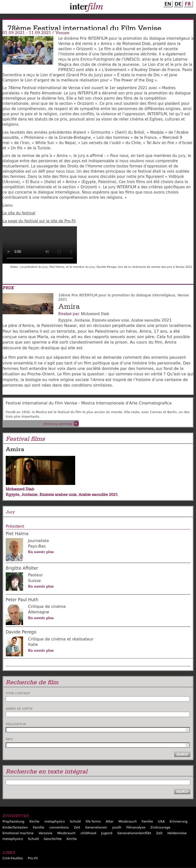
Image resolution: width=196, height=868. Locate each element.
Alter (110, 821)
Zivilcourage (160, 827)
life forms (93, 821)
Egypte (65, 320)
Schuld (75, 821)
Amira (69, 307)
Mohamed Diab (95, 314)
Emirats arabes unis (111, 320)
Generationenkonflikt (134, 833)
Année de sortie (19, 709)
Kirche (34, 821)
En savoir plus (41, 552)
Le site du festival (19, 213)
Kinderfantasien (15, 827)
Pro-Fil (33, 858)
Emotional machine (18, 833)
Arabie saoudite (146, 320)
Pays (9, 739)
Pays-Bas (37, 546)
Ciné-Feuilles (13, 858)
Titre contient (18, 693)
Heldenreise (177, 833)
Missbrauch (128, 821)
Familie (147, 821)
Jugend (107, 833)
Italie (33, 645)
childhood (88, 833)
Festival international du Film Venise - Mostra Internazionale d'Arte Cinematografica (89, 403)
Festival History (58, 424)
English (167, 3)
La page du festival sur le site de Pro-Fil (39, 221)
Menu (6, 8)
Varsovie (45, 833)
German (178, 3)
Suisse (34, 581)
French (188, 3)
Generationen (96, 827)
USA (161, 821)
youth (117, 827)
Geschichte (53, 839)
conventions (59, 827)
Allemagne (39, 612)
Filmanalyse (136, 827)
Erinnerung (179, 821)
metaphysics (55, 821)
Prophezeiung (13, 821)
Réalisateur (16, 724)
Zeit (77, 827)
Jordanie (82, 320)
